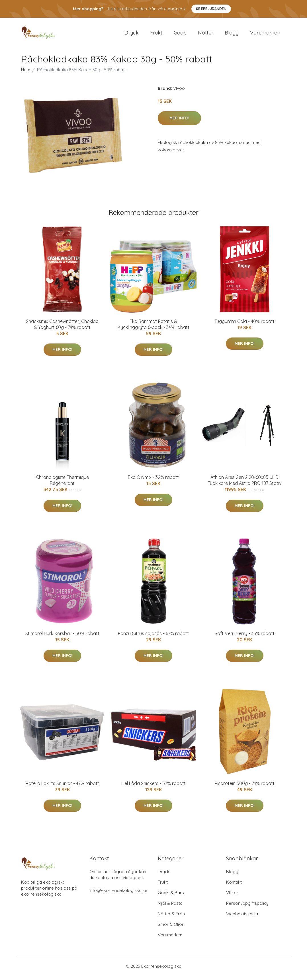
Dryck (132, 35)
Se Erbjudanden (211, 9)
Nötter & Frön (171, 918)
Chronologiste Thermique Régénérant (62, 484)
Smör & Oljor (171, 928)
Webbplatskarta (242, 918)
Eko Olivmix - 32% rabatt (153, 481)
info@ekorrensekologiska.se (118, 894)
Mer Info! (179, 122)
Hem (26, 74)
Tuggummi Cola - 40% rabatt (244, 325)
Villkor (232, 897)
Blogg (232, 35)
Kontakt (234, 886)
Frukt (156, 35)
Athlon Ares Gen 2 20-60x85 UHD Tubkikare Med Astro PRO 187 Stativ (245, 484)
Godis (180, 35)
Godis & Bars (171, 897)
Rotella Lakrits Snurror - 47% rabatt (62, 787)
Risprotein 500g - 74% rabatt (244, 787)
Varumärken (265, 35)
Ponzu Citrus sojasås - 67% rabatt (153, 637)
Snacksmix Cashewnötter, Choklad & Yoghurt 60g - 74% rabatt (62, 328)
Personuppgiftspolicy (247, 907)
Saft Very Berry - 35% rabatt (245, 637)
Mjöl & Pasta (170, 907)
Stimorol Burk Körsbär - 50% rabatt (62, 637)
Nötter (206, 35)
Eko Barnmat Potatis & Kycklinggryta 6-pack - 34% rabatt (153, 328)
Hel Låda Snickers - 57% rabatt (153, 787)
